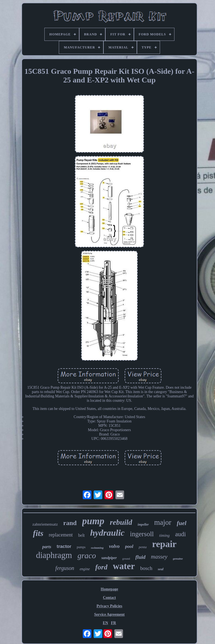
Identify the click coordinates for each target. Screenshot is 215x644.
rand (70, 523)
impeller (143, 525)
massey (159, 557)
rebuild (121, 522)
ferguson (65, 568)
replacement (61, 535)
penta (143, 547)
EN (105, 623)
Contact (109, 598)
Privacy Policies (109, 606)
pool (129, 546)
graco (87, 556)
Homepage (109, 589)
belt (81, 535)
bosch (146, 568)
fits (38, 533)
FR (114, 623)
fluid (141, 557)
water (124, 566)
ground (126, 559)
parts (47, 547)
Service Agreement (109, 614)
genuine (178, 559)
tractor (64, 546)
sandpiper (109, 558)
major (163, 522)
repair (164, 544)
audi (180, 534)
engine (85, 569)
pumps (81, 547)
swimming (97, 548)
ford (101, 567)
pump (93, 521)
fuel (182, 523)
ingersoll (142, 534)
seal (161, 569)
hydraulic (107, 533)
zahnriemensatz (45, 524)
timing (164, 535)
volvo (114, 546)
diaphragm (54, 555)
